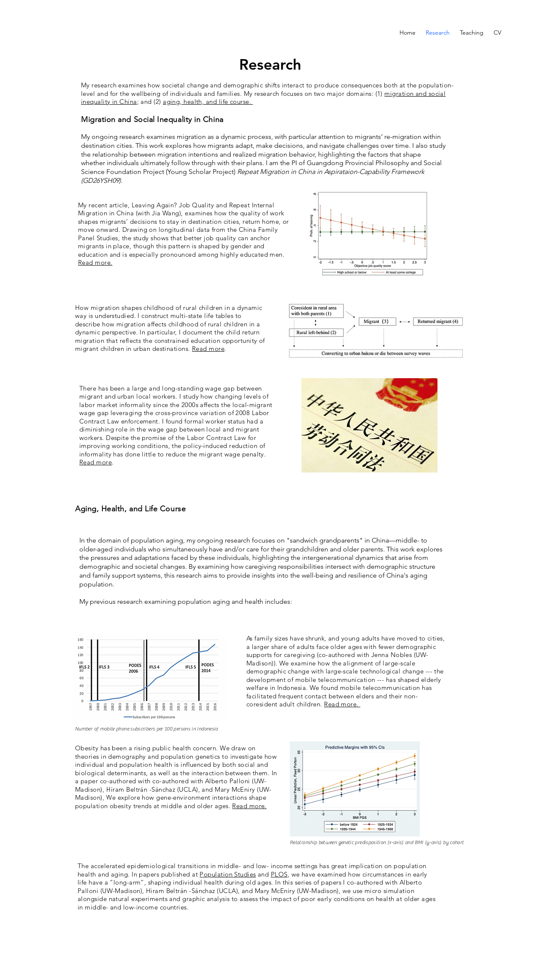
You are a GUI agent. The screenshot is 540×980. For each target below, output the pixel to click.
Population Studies (228, 874)
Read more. (95, 262)
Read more (208, 349)
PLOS (279, 874)
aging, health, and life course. (208, 102)
